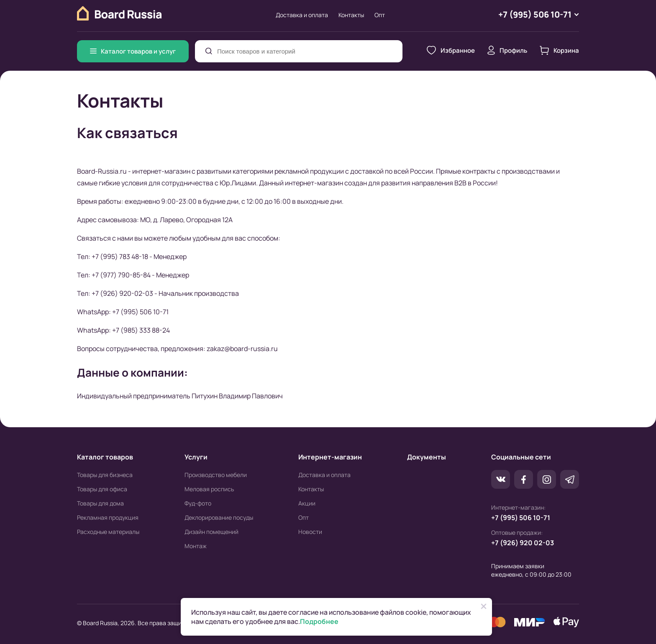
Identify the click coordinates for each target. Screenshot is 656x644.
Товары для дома (100, 504)
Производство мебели (216, 475)
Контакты (351, 15)
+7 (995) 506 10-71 (521, 518)
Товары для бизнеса (105, 475)
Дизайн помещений (211, 532)
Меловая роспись (209, 489)
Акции (307, 504)
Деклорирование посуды (219, 518)
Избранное (451, 51)
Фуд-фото (198, 504)
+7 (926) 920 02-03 (523, 543)
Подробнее (319, 621)
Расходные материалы (108, 532)
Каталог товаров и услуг (133, 51)
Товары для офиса (102, 489)
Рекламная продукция (108, 518)
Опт (380, 15)
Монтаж (196, 546)
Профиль (507, 51)
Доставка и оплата (302, 15)
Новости (310, 532)
